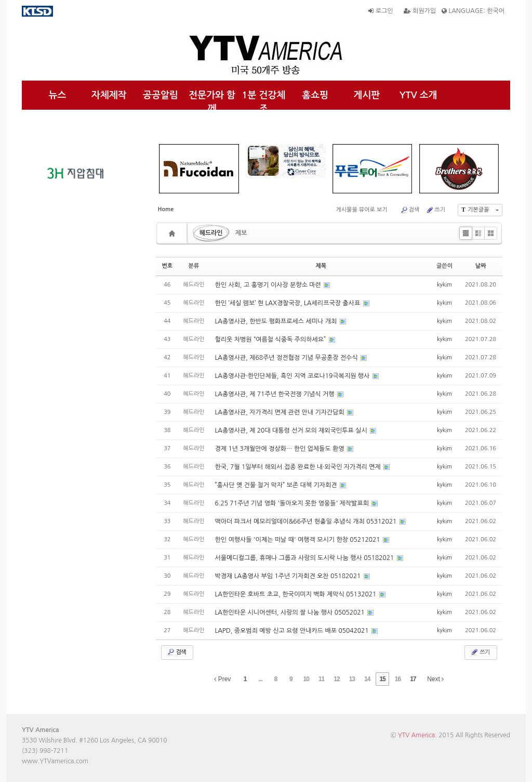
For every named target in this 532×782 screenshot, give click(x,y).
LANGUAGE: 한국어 (473, 11)
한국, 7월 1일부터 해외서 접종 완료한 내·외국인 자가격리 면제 (299, 467)
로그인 (381, 11)
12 (336, 679)
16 (398, 679)
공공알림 (161, 95)
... (261, 679)
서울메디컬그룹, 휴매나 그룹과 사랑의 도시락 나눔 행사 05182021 (305, 558)
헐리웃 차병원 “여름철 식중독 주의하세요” (271, 340)
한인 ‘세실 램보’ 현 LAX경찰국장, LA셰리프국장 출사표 (289, 303)
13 (352, 679)
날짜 (481, 266)
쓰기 (435, 210)
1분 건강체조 (264, 102)
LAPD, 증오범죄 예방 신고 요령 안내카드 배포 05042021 (293, 631)
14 (367, 679)
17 (413, 679)
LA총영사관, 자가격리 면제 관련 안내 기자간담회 (281, 412)
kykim (444, 285)
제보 (241, 233)
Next (435, 679)
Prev (222, 679)
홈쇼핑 (315, 95)
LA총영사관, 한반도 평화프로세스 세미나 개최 (277, 321)
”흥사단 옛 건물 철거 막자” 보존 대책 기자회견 (277, 485)
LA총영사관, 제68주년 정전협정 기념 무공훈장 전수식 (287, 358)
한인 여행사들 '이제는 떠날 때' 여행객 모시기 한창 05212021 (298, 540)
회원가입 (420, 11)
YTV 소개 (418, 95)
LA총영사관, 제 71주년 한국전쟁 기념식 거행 (276, 394)
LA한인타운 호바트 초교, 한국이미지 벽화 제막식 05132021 (297, 594)
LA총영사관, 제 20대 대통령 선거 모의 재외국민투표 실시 (292, 431)
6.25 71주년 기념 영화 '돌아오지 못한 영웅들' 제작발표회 (293, 503)
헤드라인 (211, 233)
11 (321, 679)
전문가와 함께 (212, 102)
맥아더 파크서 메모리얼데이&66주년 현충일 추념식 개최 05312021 (307, 522)
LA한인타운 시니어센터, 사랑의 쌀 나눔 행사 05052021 (291, 612)
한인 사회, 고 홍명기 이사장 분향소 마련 (269, 285)
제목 (321, 266)
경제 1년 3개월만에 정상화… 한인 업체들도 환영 (281, 449)
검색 (410, 210)
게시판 (367, 95)
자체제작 (109, 95)
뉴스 (58, 95)
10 (306, 679)
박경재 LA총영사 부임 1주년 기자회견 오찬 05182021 (289, 576)
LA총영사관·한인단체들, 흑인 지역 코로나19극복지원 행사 (293, 376)
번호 (168, 266)
